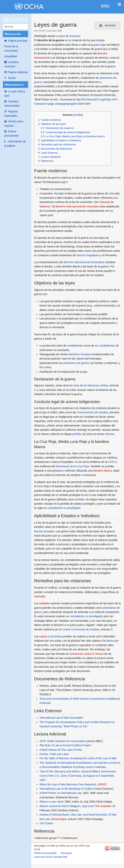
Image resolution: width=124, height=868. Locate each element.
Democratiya (59, 819)
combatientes (75, 346)
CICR (111, 462)
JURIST (102, 784)
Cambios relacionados (12, 104)
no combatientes (105, 346)
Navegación (13, 34)
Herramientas (14, 85)
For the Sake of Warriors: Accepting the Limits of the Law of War (78, 758)
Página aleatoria (18, 72)
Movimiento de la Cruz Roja (72, 466)
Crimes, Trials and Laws (54, 754)
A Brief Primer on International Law (60, 793)
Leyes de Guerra (68, 36)
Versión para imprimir (14, 123)
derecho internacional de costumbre (77, 206)
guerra (97, 45)
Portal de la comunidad (11, 49)
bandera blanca (103, 471)
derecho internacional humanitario (84, 262)
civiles (47, 367)
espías (43, 636)
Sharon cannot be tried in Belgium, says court (67, 806)
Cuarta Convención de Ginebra (81, 629)
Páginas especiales (11, 114)
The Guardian (103, 806)
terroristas (56, 636)
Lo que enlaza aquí (15, 93)
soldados (45, 603)
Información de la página (15, 144)
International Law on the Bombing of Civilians (67, 789)
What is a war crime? (52, 802)
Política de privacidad (45, 853)
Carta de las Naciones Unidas (90, 385)
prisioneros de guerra (76, 363)
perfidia (76, 434)
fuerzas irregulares (88, 255)
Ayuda (12, 78)
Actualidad (11, 56)
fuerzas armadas (44, 531)
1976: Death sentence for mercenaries (62, 741)
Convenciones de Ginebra (92, 412)
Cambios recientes (11, 64)
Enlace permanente (12, 134)
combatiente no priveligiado (64, 508)
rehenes (110, 434)
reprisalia (40, 596)
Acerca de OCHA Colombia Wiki (51, 857)
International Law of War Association (61, 718)
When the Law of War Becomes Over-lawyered (68, 784)
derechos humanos (80, 354)
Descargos (66, 853)
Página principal (18, 41)
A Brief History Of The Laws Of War (61, 750)
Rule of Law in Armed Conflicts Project (68, 745)
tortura (110, 641)
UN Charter (46, 823)
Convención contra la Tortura (86, 654)
